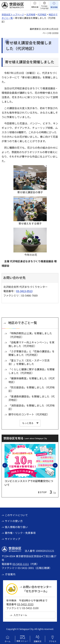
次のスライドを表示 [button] (57, 465)
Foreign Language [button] (44, 7)
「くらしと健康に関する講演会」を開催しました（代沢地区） (32, 371)
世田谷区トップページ (13, 14)
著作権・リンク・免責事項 (20, 533)
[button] (35, 5)
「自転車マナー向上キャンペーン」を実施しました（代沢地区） (31, 344)
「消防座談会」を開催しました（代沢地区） (32, 407)
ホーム (8, 641)
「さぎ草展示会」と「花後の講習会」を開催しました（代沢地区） (32, 353)
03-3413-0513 (24, 291)
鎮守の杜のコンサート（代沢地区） (29, 414)
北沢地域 (31, 14)
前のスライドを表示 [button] (7, 465)
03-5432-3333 (25, 604)
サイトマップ (12, 539)
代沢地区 (42, 14)
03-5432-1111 (21, 564)
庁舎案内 (10, 574)
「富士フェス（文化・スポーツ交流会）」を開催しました (29, 362)
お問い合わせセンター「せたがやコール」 (37, 589)
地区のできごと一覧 (23, 323)
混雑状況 (37, 641)
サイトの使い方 (14, 521)
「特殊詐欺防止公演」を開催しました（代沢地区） (30, 335)
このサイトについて (16, 515)
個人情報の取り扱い (16, 527)
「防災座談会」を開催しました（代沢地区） (32, 389)
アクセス (53, 641)
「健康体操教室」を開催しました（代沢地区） (32, 380)
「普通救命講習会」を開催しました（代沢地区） (32, 398)
